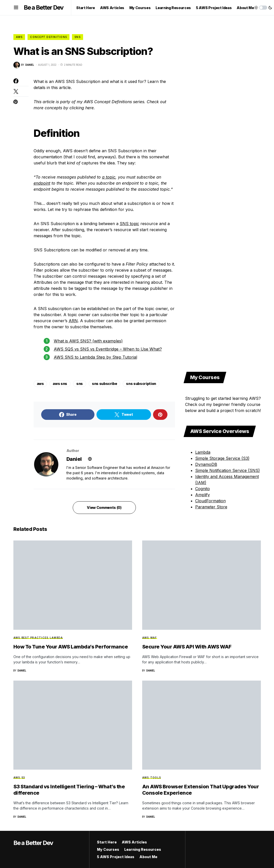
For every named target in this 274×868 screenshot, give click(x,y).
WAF (154, 638)
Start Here (107, 842)
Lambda (56, 638)
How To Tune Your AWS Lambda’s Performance (71, 647)
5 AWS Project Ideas (116, 857)
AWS (19, 37)
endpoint (42, 183)
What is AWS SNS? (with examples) (88, 341)
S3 (23, 777)
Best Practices (35, 638)
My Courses (108, 849)
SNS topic (129, 224)
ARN (73, 321)
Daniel (74, 459)
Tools (156, 777)
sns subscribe (104, 384)
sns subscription (141, 384)
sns (80, 384)
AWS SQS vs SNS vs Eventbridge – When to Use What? (108, 349)
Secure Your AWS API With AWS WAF (187, 647)
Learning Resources (143, 849)
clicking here (82, 108)
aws (40, 384)
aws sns (60, 384)
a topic (109, 177)
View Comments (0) (104, 507)
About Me (148, 857)
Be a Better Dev (44, 7)
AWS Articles (134, 842)
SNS (78, 37)
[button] (16, 8)
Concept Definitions (48, 37)
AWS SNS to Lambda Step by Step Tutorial (95, 357)
